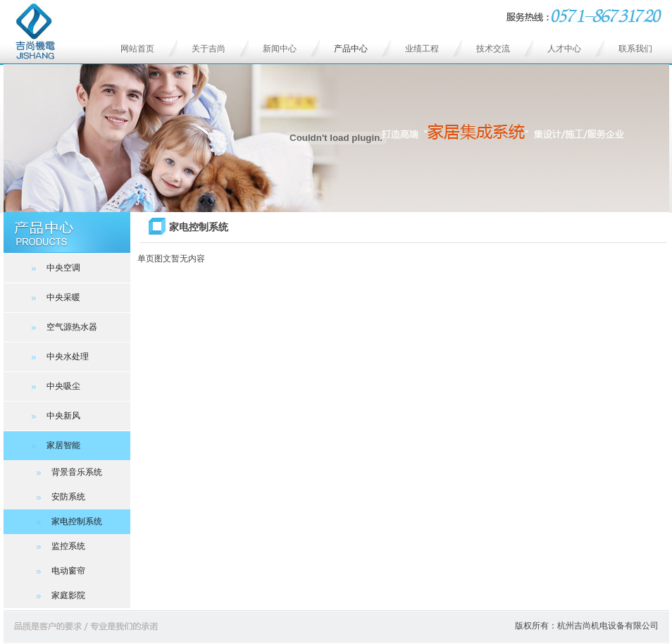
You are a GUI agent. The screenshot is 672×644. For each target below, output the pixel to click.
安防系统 (56, 497)
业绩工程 (422, 49)
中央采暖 (56, 297)
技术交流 (493, 49)
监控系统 (56, 546)
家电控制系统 (64, 521)
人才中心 (564, 49)
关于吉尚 (209, 49)
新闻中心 (280, 49)
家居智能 (56, 445)
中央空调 (56, 268)
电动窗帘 (56, 571)
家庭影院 (56, 595)
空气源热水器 (64, 327)
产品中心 (351, 49)
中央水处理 (60, 357)
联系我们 (635, 49)
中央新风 (56, 416)
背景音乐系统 (64, 472)
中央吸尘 (56, 386)
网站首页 (137, 49)
